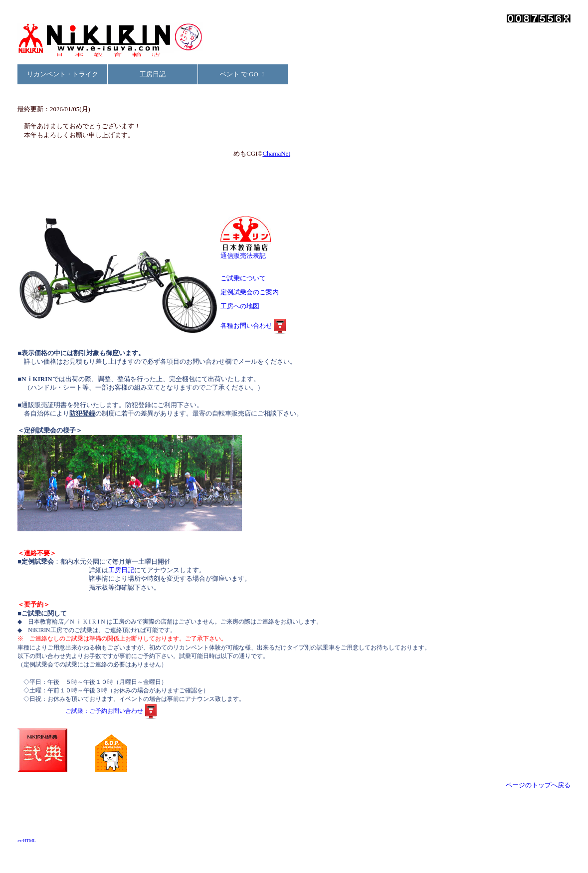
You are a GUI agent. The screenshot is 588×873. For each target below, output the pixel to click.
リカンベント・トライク (63, 74)
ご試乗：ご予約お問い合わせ (112, 711)
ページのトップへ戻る (538, 785)
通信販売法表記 (246, 253)
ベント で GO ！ (243, 74)
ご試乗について (246, 278)
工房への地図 (250, 306)
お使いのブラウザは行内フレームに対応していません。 (155, 142)
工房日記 (153, 74)
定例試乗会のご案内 (253, 292)
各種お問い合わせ (254, 326)
